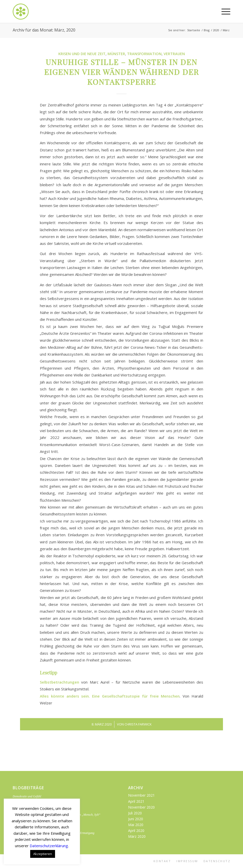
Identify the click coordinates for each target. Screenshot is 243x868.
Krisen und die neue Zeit (82, 54)
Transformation (144, 54)
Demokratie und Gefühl (27, 796)
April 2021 (136, 801)
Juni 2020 (136, 819)
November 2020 (141, 807)
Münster (116, 54)
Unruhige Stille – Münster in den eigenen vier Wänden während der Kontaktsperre (122, 72)
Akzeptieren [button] (43, 854)
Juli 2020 (135, 813)
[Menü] (223, 11)
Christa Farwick (138, 724)
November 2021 (141, 795)
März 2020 (137, 836)
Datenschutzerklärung (49, 846)
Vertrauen (174, 54)
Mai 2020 (136, 825)
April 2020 (136, 831)
